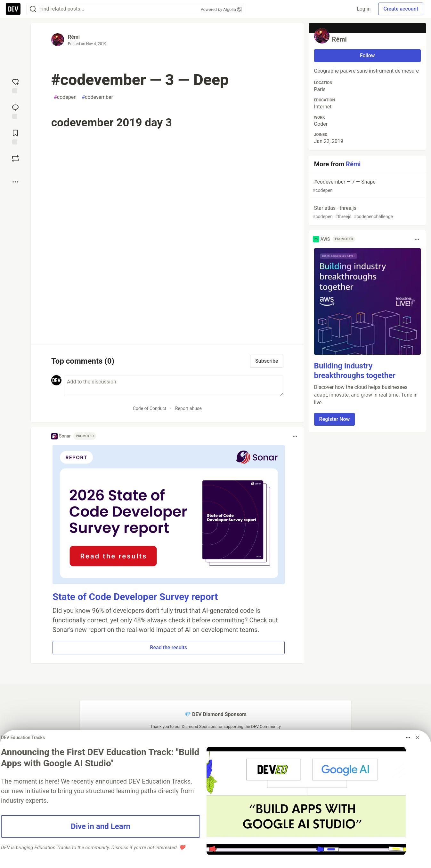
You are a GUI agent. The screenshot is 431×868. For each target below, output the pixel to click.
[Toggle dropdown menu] (295, 436)
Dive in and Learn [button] (101, 826)
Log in (364, 9)
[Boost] (15, 159)
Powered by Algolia (221, 9)
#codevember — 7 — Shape (367, 186)
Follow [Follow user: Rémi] (367, 55)
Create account (401, 9)
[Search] (33, 9)
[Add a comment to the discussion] (174, 386)
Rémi (74, 37)
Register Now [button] (335, 419)
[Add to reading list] (15, 137)
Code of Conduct (150, 408)
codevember (97, 97)
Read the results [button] (168, 647)
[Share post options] (15, 182)
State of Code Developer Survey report (135, 597)
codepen (65, 97)
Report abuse (188, 408)
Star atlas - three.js (367, 213)
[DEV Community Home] (13, 9)
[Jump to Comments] (15, 111)
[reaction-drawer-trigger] (15, 85)
